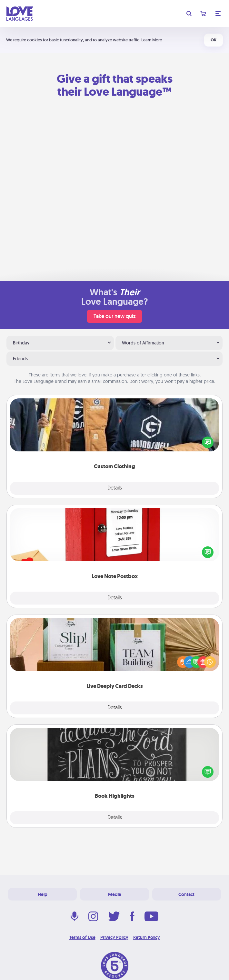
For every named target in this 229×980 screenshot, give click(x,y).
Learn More (152, 40)
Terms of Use (82, 937)
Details (115, 488)
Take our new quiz (114, 316)
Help (43, 894)
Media (114, 894)
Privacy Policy (114, 937)
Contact (186, 894)
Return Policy (147, 937)
